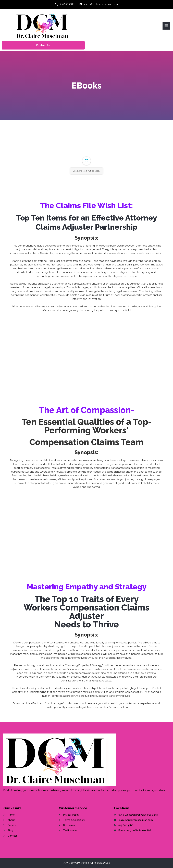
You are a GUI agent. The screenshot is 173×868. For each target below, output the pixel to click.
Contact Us (43, 45)
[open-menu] (166, 26)
